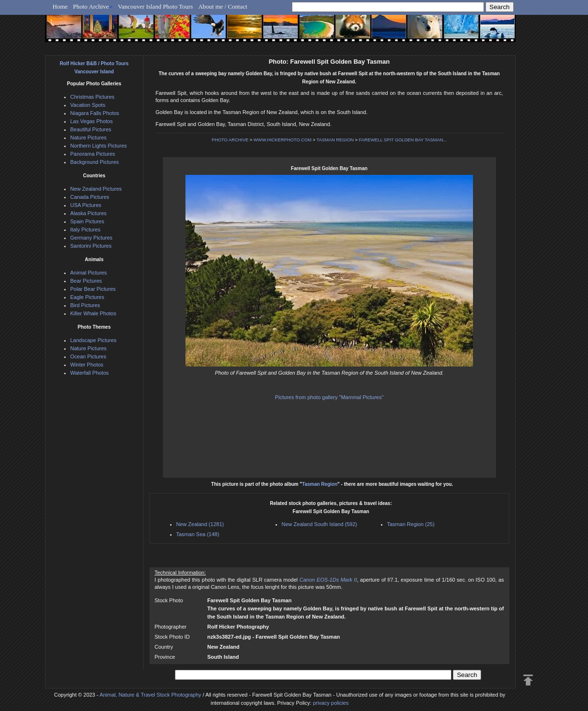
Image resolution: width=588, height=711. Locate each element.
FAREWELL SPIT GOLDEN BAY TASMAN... (403, 140)
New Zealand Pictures (96, 189)
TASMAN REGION (335, 140)
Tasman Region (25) (411, 524)
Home (60, 6)
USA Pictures (86, 205)
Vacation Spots (88, 105)
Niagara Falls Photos (95, 113)
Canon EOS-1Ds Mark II (328, 580)
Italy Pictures (86, 229)
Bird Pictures (85, 305)
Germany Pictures (92, 238)
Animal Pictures (89, 273)
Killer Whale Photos (93, 313)
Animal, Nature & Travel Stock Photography (150, 695)
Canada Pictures (90, 197)
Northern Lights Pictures (99, 146)
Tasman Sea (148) (198, 534)
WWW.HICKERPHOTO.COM (282, 140)
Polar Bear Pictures (93, 289)
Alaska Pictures (89, 213)
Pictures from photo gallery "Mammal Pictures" (329, 397)
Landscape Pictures (94, 340)
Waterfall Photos (90, 373)
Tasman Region (320, 484)
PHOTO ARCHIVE (230, 140)
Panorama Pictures (93, 154)
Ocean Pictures (88, 356)
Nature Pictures (89, 138)
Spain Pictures (87, 221)
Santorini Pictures (91, 246)
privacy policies (331, 703)
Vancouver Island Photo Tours (156, 6)
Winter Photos (87, 365)
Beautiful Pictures (91, 129)
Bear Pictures (86, 281)
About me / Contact (223, 6)
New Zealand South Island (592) (320, 524)
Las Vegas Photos (92, 121)
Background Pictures (95, 162)
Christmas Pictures (92, 97)
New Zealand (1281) (200, 524)
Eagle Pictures (87, 297)
